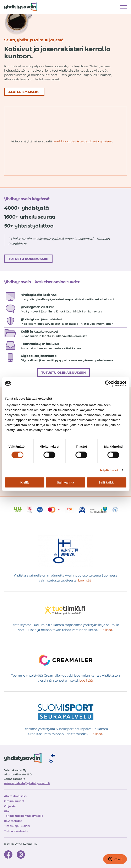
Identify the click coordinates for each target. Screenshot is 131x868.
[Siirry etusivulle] (19, 7)
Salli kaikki (107, 482)
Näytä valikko (123, 7)
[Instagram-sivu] (21, 855)
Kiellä (24, 482)
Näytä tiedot (109, 470)
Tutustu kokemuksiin (28, 259)
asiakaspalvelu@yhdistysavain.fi (27, 783)
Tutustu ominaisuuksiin (64, 373)
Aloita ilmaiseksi (16, 796)
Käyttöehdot (13, 821)
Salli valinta (65, 482)
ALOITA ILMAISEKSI (24, 92)
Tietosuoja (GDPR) (17, 826)
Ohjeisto (10, 806)
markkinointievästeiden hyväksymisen (82, 141)
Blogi (8, 811)
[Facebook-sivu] (8, 855)
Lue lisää (105, 630)
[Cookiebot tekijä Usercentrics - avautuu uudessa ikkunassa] (108, 383)
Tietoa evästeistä (16, 831)
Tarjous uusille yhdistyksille (24, 816)
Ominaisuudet (14, 801)
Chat (115, 859)
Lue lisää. (85, 580)
